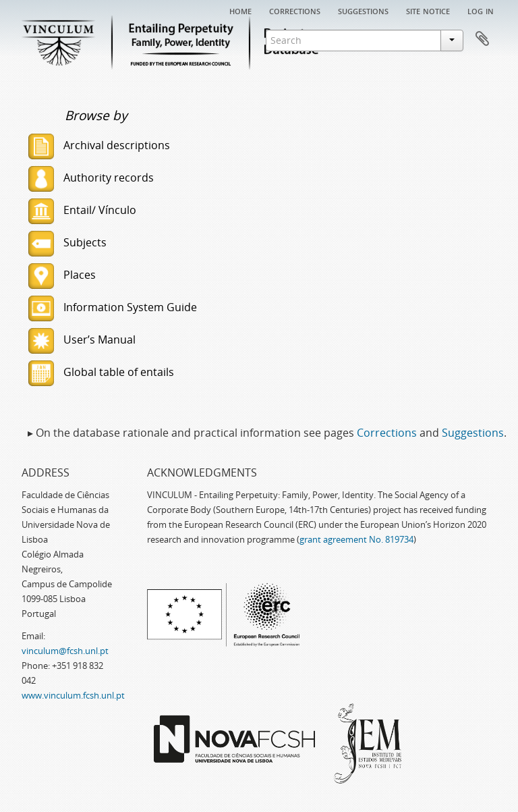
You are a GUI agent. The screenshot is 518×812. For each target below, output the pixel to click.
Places (62, 275)
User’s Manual (82, 340)
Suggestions (363, 10)
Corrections (295, 10)
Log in (481, 10)
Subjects (67, 242)
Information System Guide (113, 307)
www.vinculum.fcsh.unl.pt (73, 695)
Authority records (91, 178)
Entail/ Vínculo (82, 210)
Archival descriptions (99, 145)
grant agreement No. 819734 (356, 539)
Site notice (428, 10)
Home (240, 10)
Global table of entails (101, 372)
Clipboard (482, 39)
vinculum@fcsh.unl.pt (65, 651)
